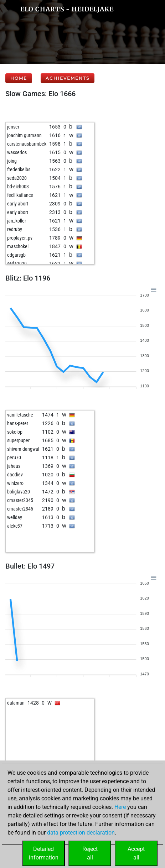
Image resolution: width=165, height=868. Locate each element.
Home (19, 78)
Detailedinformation (44, 853)
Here (120, 807)
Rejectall (90, 853)
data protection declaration (81, 833)
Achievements (68, 78)
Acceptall (136, 853)
